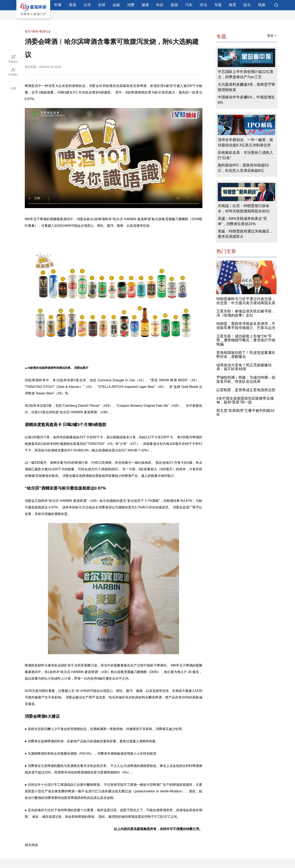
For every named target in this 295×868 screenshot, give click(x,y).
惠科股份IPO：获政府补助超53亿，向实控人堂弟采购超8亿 (243, 168)
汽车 (189, 5)
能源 (174, 5)
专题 (218, 5)
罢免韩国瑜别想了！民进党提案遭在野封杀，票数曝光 (246, 355)
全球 (102, 5)
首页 (28, 31)
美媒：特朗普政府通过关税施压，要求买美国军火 (245, 234)
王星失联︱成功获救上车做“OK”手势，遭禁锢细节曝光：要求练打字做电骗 (246, 340)
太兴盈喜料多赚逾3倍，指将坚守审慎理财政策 (246, 87)
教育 (233, 5)
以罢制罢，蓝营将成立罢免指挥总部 (246, 390)
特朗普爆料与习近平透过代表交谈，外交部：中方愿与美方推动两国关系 (246, 301)
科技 (160, 5)
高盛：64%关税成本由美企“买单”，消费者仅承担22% (242, 221)
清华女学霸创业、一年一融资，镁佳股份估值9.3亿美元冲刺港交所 (245, 142)
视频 (262, 5)
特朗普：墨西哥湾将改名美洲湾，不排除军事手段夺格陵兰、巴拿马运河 (246, 326)
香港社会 (45, 31)
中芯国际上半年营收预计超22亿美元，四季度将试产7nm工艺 (246, 74)
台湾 (87, 5)
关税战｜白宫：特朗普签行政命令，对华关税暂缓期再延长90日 (244, 208)
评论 (203, 5)
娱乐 (247, 5)
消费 (131, 5)
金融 (116, 5)
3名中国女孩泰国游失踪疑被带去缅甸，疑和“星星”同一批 (245, 400)
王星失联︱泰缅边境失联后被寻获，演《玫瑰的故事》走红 (246, 313)
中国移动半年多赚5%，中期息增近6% (246, 100)
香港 (73, 5)
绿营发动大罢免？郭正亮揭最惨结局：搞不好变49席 (244, 367)
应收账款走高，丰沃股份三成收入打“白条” (245, 155)
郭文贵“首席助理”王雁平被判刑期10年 (245, 413)
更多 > (272, 36)
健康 (145, 5)
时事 (58, 5)
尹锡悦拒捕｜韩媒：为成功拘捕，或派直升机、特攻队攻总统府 (246, 379)
